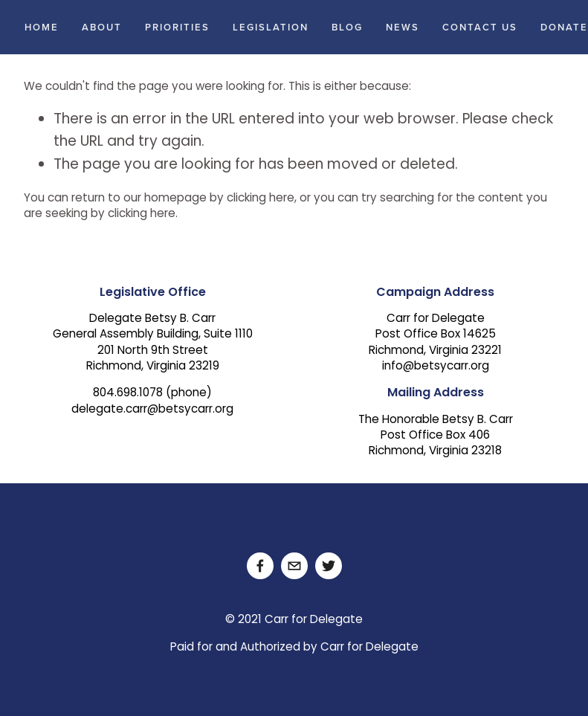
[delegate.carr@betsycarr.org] (294, 566)
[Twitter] (329, 566)
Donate (564, 27)
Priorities (177, 27)
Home (42, 27)
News (403, 27)
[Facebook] (260, 566)
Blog (347, 27)
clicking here (261, 199)
